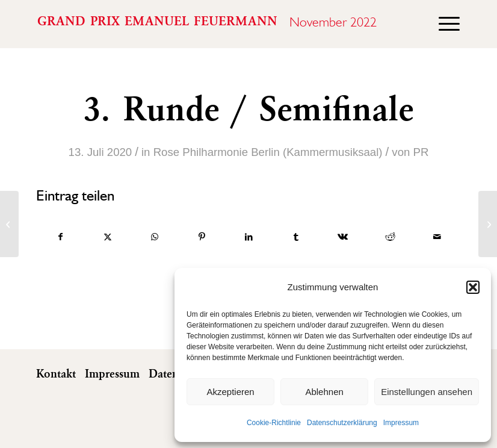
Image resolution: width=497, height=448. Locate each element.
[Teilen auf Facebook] (60, 237)
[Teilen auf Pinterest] (202, 237)
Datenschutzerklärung (342, 423)
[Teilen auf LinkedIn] (249, 237)
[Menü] (443, 24)
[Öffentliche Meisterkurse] (488, 224)
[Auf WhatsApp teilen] (154, 237)
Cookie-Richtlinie (274, 423)
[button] (473, 287)
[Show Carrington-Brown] (9, 224)
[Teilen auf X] (107, 237)
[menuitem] (443, 24)
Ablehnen (324, 392)
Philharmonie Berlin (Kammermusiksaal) (282, 152)
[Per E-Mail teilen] (437, 237)
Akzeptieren (230, 392)
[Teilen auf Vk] (343, 237)
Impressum (401, 423)
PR (421, 152)
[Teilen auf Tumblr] (296, 237)
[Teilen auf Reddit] (390, 237)
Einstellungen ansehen (427, 392)
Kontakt (56, 375)
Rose (166, 152)
